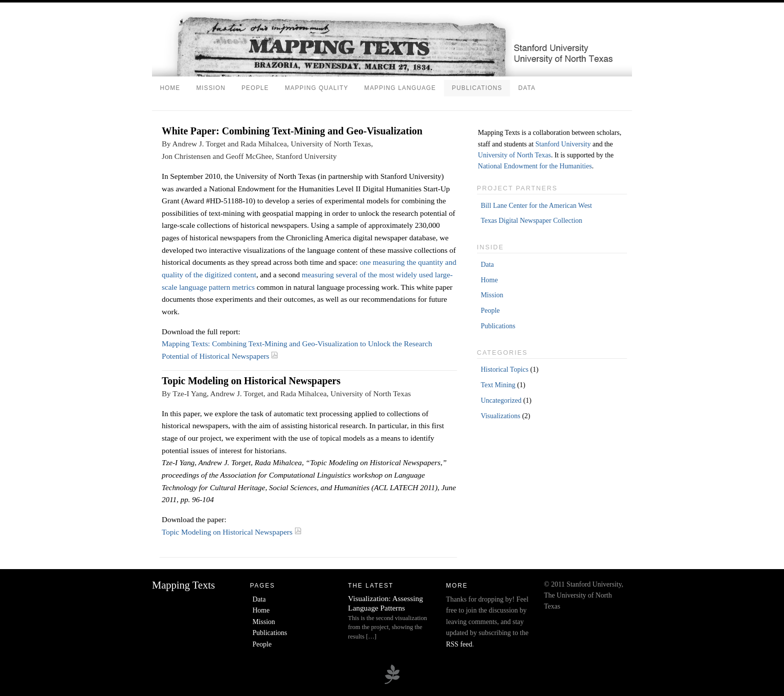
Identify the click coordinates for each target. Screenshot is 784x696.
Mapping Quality (317, 88)
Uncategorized (501, 400)
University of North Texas (514, 155)
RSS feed (459, 644)
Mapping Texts (183, 585)
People (255, 88)
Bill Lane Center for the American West (536, 206)
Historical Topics (504, 369)
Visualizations (500, 416)
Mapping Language (400, 88)
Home (170, 88)
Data (527, 88)
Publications (477, 88)
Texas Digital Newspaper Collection (531, 221)
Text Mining (498, 385)
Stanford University (563, 144)
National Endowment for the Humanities (535, 166)
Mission (211, 88)
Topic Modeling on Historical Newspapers (232, 532)
